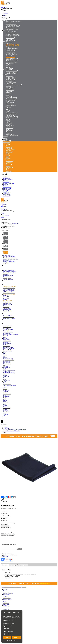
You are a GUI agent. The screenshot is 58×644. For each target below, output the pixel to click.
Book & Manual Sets (11, 32)
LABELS (5, 42)
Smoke (8, 122)
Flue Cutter (9, 91)
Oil (7, 109)
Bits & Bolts (9, 81)
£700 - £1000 (10, 68)
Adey (8, 143)
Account (3, 204)
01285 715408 (4, 7)
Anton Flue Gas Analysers (12, 48)
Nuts (8, 106)
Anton (8, 145)
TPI (7, 169)
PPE (8, 112)
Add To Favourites (5, 526)
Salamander (9, 162)
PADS (5, 20)
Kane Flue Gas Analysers (12, 54)
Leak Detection (10, 103)
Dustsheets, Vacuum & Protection (14, 85)
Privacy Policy (7, 188)
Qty (14, 523)
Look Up (20, 549)
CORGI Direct (10, 151)
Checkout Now (4, 222)
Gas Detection (10, 96)
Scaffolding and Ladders (12, 118)
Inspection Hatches (11, 100)
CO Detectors (10, 49)
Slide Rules (9, 39)
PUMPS (5, 138)
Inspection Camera (11, 53)
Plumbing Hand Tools (11, 114)
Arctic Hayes (9, 147)
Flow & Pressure (10, 90)
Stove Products (10, 128)
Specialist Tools (10, 125)
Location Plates (10, 104)
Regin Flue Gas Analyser (12, 58)
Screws (8, 119)
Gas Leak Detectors (11, 52)
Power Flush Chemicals (12, 72)
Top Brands (6, 193)
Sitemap (6, 191)
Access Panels (10, 76)
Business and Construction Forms (14, 22)
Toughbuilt (9, 171)
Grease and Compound (12, 99)
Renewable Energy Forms (12, 29)
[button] (12, 641)
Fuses (8, 95)
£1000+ (8, 65)
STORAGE (6, 139)
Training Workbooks (11, 41)
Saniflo (8, 164)
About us (6, 177)
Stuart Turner (10, 167)
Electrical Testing (10, 51)
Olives (8, 110)
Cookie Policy (7, 182)
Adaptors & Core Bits (11, 77)
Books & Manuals (8, 179)
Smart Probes (10, 60)
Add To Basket (4, 525)
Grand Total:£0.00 (5, 216)
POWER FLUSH (7, 70)
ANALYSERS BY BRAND (13, 44)
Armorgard (9, 148)
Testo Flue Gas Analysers (12, 62)
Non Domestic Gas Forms (12, 27)
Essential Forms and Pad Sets (13, 25)
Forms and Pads (7, 187)
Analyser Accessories (11, 47)
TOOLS (5, 75)
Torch (8, 132)
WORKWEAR (7, 141)
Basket (4, 207)
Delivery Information (9, 183)
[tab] (5, 565)
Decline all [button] (16, 638)
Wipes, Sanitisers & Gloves (13, 136)
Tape (8, 129)
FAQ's (5, 186)
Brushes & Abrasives (11, 82)
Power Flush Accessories (12, 71)
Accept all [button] (7, 638)
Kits (7, 101)
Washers (8, 133)
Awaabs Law (7, 178)
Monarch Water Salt (11, 105)
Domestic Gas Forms (11, 24)
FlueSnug (9, 93)
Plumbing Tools (10, 115)
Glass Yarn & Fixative (11, 98)
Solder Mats (9, 123)
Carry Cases (9, 23)
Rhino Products (10, 161)
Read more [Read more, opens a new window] (11, 621)
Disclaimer (6, 185)
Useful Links (7, 196)
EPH (8, 155)
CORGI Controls (10, 150)
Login (5, 15)
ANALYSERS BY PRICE (12, 46)
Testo (8, 170)
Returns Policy (7, 190)
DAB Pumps (9, 152)
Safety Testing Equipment (12, 117)
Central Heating (10, 84)
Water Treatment (10, 134)
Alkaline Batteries (11, 80)
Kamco (8, 156)
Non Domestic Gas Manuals (13, 35)
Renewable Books (11, 38)
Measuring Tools (10, 56)
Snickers (8, 166)
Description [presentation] (5, 565)
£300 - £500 (9, 66)
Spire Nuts (9, 127)
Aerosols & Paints (11, 79)
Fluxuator (9, 94)
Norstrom (9, 158)
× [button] (21, 612)
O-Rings (8, 108)
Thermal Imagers (10, 63)
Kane (8, 157)
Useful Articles (7, 195)
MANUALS (6, 30)
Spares (8, 124)
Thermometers (10, 131)
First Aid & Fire (10, 87)
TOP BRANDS (7, 142)
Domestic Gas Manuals (12, 33)
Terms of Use (7, 192)
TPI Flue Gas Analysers (12, 61)
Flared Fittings (10, 89)
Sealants (8, 120)
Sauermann (9, 165)
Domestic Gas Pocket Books (13, 34)
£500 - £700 (9, 67)
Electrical (9, 86)
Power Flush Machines (12, 74)
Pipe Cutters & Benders (12, 113)
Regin (8, 160)
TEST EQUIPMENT (8, 43)
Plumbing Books (10, 37)
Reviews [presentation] (25, 565)
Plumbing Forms (10, 28)
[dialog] (12, 626)
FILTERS (6, 137)
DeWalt (8, 153)
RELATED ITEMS (11, 57)
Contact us (6, 181)
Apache (8, 146)
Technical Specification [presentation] (15, 565)
